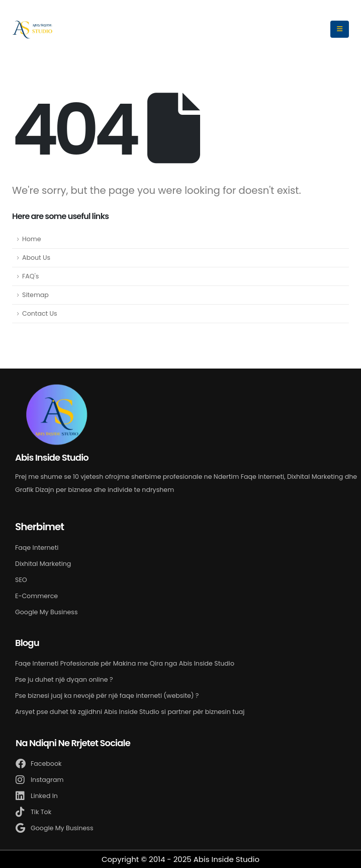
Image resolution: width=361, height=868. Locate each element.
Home (32, 239)
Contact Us (40, 313)
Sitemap (35, 295)
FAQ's (30, 276)
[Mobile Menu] (340, 29)
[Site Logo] (33, 29)
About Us (36, 258)
